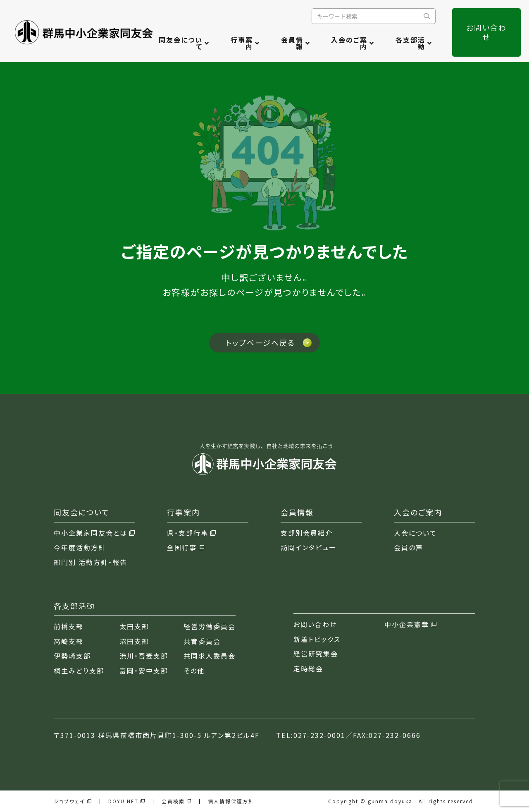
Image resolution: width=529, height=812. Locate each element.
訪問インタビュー (309, 547)
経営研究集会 (316, 654)
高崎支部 (69, 641)
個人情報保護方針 (231, 801)
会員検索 (176, 801)
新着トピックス (317, 639)
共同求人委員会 (210, 656)
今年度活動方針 (80, 547)
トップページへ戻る (260, 343)
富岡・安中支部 (144, 671)
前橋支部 (69, 626)
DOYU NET (126, 801)
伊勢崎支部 (72, 656)
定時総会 (308, 669)
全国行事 (186, 547)
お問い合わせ (486, 32)
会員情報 (292, 43)
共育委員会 (202, 641)
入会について (415, 533)
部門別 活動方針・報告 (91, 562)
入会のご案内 (349, 43)
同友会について (181, 43)
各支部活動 (410, 43)
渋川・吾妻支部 (144, 656)
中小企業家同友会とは (94, 533)
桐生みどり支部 (79, 671)
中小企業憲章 (410, 624)
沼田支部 (134, 641)
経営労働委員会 (210, 626)
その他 (194, 671)
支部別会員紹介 (307, 533)
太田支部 (134, 626)
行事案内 (242, 43)
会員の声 (409, 547)
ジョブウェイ (73, 801)
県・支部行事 (191, 533)
